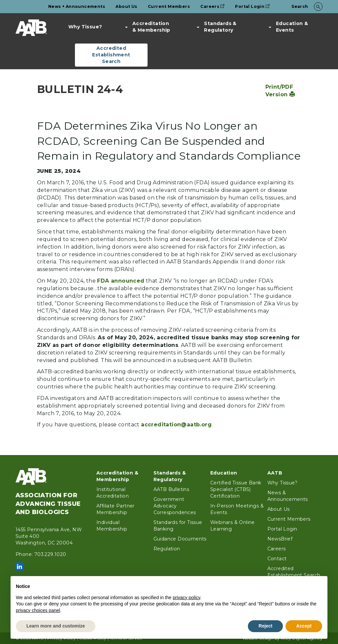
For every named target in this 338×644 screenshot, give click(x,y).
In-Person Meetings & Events (237, 509)
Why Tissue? (85, 27)
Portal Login (252, 6)
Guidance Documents (180, 539)
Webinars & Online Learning (233, 526)
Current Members (169, 6)
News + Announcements (77, 6)
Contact (277, 559)
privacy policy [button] (186, 598)
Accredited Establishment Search (111, 55)
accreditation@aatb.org (176, 425)
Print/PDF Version (280, 91)
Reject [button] (265, 626)
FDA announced (121, 281)
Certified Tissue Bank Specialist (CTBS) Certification (236, 489)
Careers (212, 6)
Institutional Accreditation (113, 493)
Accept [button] (304, 626)
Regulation (167, 549)
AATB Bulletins (171, 489)
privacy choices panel (38, 610)
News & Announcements (288, 496)
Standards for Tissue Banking (178, 526)
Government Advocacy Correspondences (175, 506)
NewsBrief (280, 539)
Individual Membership (112, 526)
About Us (126, 6)
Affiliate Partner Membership (116, 509)
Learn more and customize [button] (56, 626)
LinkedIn (19, 567)
